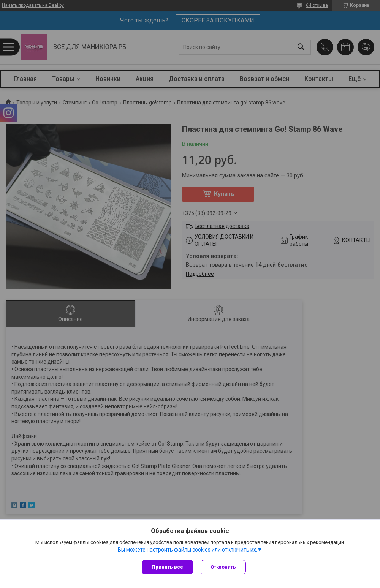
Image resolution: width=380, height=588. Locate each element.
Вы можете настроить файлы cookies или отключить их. (188, 550)
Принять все (167, 567)
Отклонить (223, 567)
